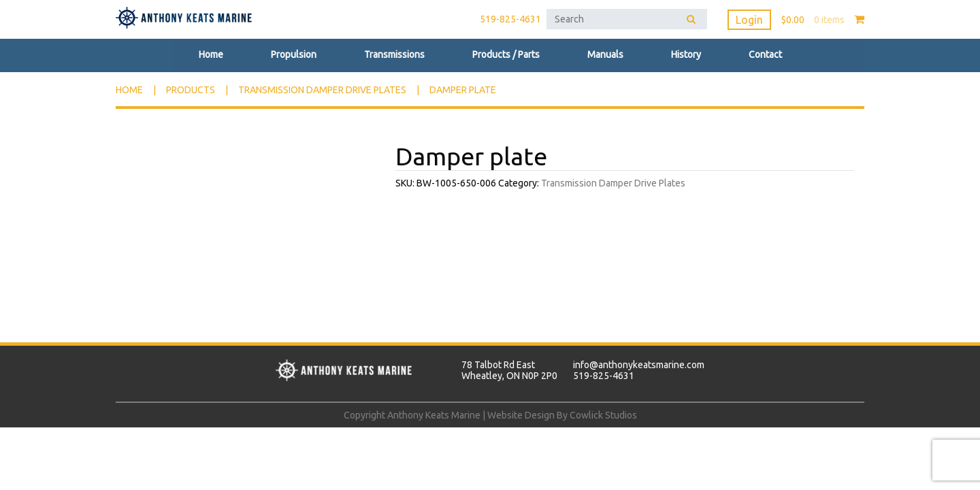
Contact (765, 54)
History (686, 54)
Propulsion (294, 54)
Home (211, 54)
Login (749, 20)
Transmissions (394, 54)
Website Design (521, 415)
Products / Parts (506, 54)
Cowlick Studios (603, 415)
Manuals (605, 54)
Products (191, 90)
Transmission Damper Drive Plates (322, 90)
